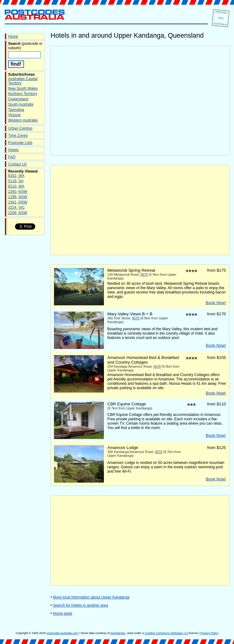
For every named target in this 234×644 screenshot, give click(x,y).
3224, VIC (16, 208)
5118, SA (16, 181)
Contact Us (17, 164)
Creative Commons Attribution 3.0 (166, 633)
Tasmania (16, 110)
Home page (63, 613)
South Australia (21, 104)
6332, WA (16, 176)
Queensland (18, 99)
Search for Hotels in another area (81, 605)
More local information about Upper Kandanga (91, 597)
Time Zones (18, 136)
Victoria (14, 115)
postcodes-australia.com (62, 633)
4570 (144, 274)
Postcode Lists (20, 143)
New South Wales (23, 88)
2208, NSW (18, 213)
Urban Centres (20, 128)
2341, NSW (18, 202)
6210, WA (16, 186)
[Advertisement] (140, 210)
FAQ (12, 157)
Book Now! (216, 303)
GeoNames (118, 633)
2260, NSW (18, 192)
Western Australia (23, 120)
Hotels (13, 150)
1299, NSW (18, 197)
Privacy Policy (209, 633)
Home (13, 36)
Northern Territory (23, 94)
